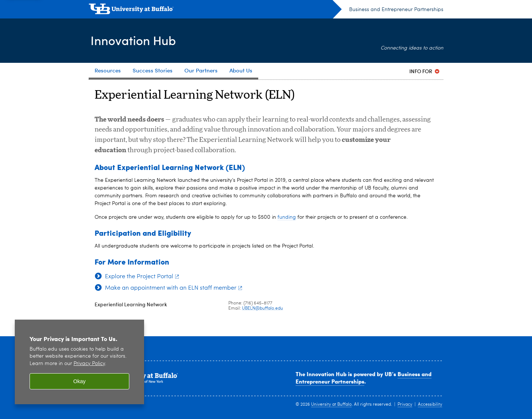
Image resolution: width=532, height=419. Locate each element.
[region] (79, 362)
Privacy (405, 405)
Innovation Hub (136, 40)
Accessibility (430, 405)
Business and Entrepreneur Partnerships (396, 10)
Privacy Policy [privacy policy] (89, 364)
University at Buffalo (331, 405)
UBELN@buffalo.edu (262, 309)
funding (287, 217)
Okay (79, 381)
